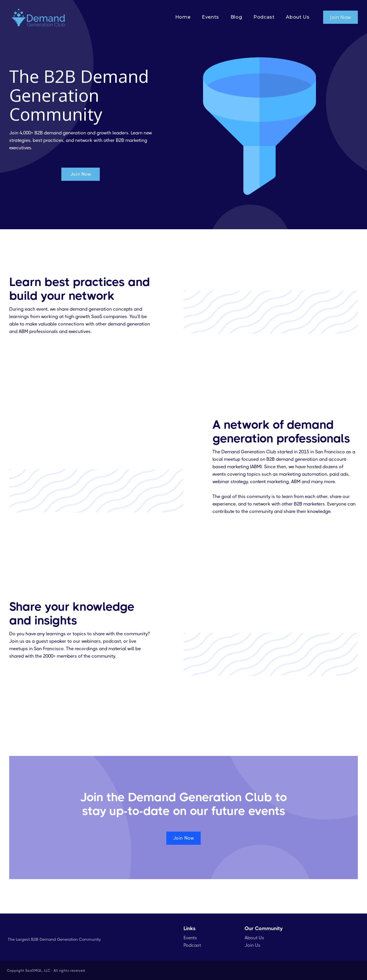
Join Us (252, 945)
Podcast (192, 945)
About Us (254, 938)
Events (190, 938)
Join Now (340, 17)
